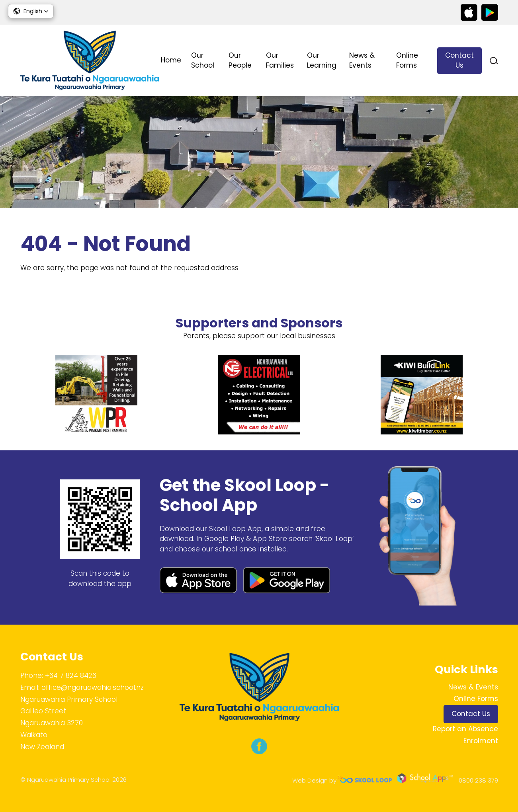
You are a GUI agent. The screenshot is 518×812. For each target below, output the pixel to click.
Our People (240, 60)
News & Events (362, 60)
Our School (203, 60)
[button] (31, 11)
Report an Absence (465, 729)
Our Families (280, 60)
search (494, 61)
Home (171, 60)
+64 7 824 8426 (71, 676)
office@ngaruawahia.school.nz (93, 687)
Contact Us (459, 60)
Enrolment (481, 741)
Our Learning (322, 60)
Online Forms (407, 60)
